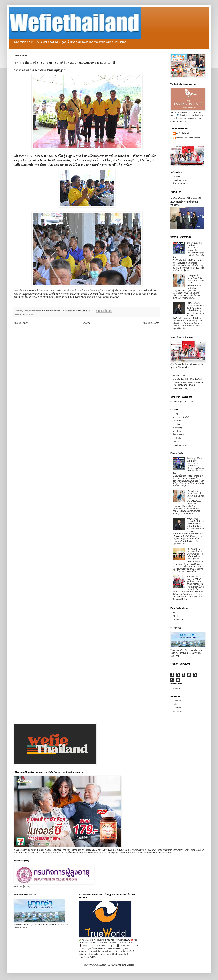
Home (176, 414)
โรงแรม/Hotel (179, 435)
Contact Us (178, 619)
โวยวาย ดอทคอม (181, 183)
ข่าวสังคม (177, 431)
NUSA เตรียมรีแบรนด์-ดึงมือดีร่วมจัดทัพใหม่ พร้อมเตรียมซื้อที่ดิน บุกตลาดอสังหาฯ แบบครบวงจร (195, 309)
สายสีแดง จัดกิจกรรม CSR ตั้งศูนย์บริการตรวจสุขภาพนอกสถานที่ (195, 580)
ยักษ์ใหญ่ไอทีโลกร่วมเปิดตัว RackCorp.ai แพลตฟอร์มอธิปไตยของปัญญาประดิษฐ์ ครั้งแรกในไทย (188, 250)
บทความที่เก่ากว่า (151, 323)
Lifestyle (177, 424)
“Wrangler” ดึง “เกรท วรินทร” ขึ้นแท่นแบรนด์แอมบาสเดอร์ (195, 279)
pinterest (177, 708)
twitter (176, 704)
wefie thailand (183, 133)
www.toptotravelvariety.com (189, 138)
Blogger (130, 965)
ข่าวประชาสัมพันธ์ (27, 315)
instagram (177, 711)
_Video (176, 442)
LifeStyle (177, 438)
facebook (177, 701)
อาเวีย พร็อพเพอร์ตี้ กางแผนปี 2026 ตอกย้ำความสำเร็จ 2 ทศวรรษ (185, 202)
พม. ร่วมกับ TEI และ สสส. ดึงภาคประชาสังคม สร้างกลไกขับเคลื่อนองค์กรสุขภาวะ (195, 554)
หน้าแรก (87, 323)
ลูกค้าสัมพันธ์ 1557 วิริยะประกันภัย (188, 379)
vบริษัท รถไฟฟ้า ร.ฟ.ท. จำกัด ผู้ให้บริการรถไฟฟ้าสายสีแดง (188, 384)
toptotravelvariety (181, 180)
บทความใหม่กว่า (22, 323)
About (176, 616)
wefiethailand (179, 376)
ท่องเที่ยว (177, 421)
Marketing (177, 428)
